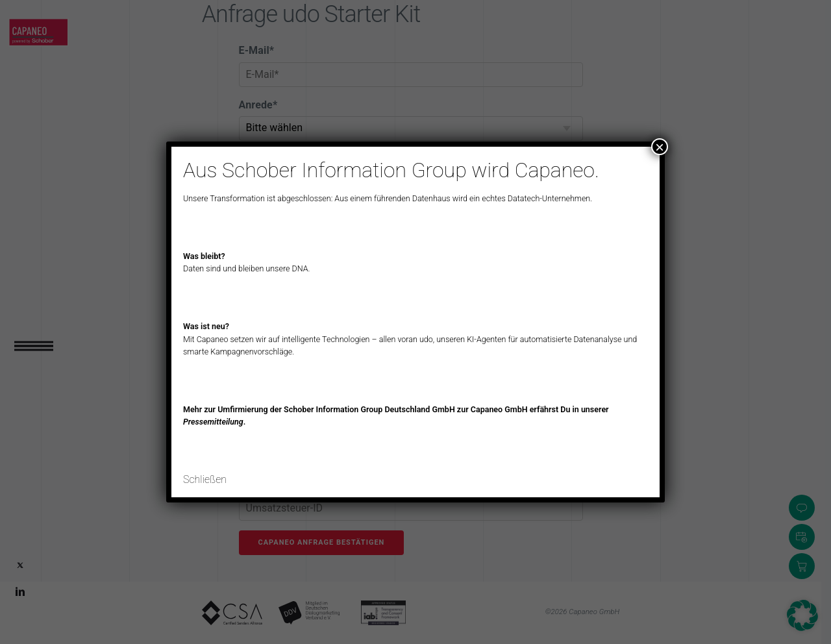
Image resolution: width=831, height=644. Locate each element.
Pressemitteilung (213, 422)
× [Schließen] (660, 147)
